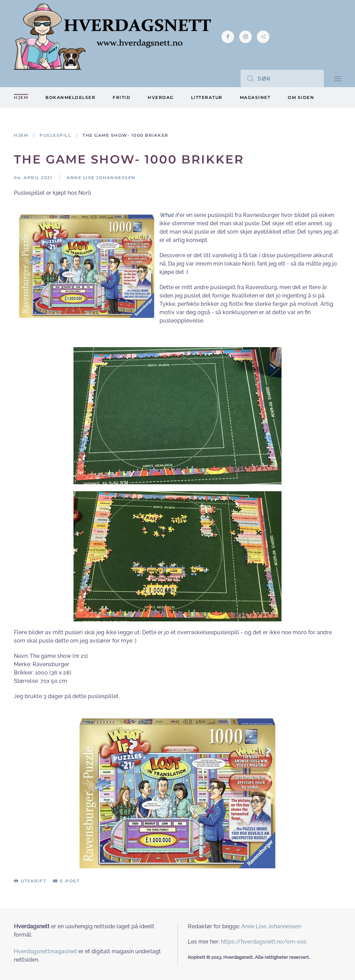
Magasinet (255, 97)
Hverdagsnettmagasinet (45, 951)
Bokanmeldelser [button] (70, 97)
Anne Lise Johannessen (271, 926)
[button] (338, 78)
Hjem (21, 97)
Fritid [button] (122, 97)
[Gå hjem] (112, 37)
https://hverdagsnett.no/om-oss (264, 942)
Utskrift (30, 881)
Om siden (301, 97)
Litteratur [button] (207, 97)
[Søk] (282, 78)
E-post (66, 881)
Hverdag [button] (161, 97)
